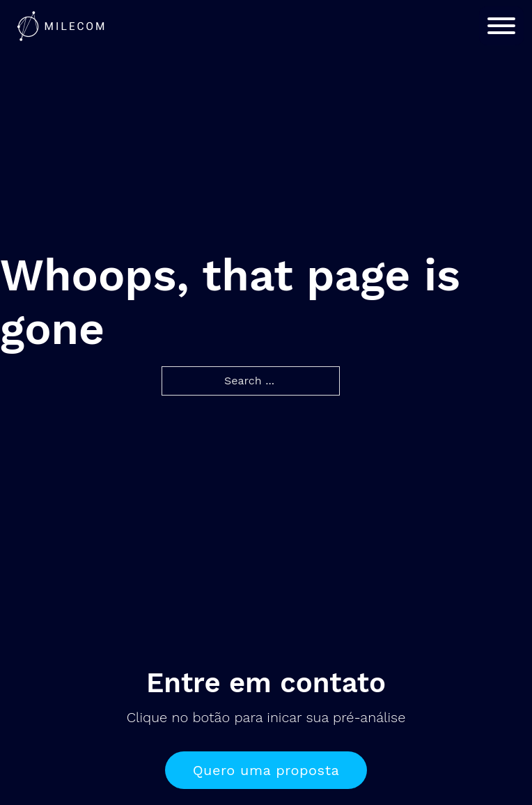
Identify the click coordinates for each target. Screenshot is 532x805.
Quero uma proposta (266, 770)
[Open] (501, 26)
